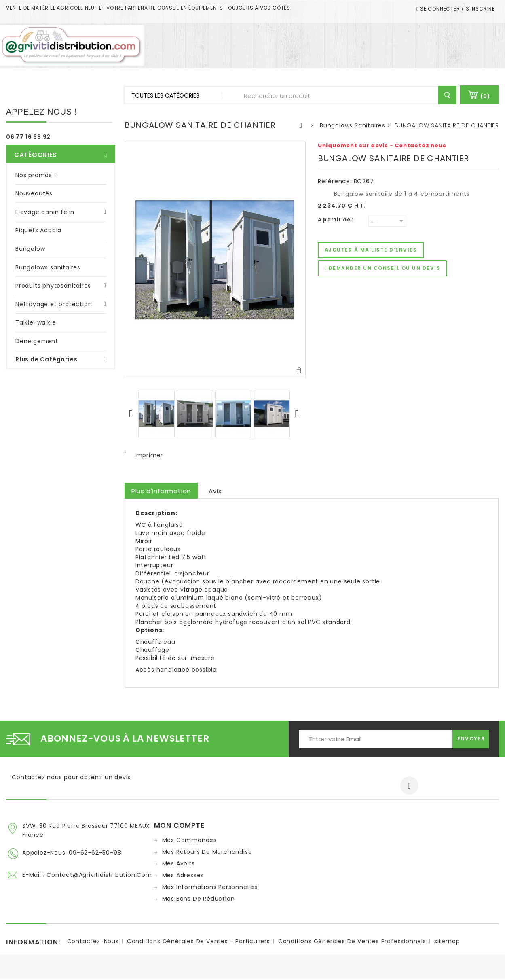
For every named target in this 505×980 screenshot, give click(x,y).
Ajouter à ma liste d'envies (371, 250)
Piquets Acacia (38, 226)
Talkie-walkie (36, 318)
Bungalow (30, 245)
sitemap (447, 942)
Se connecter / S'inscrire (457, 9)
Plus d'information (161, 491)
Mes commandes (189, 840)
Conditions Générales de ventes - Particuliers (199, 942)
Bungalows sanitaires (48, 263)
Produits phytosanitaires (53, 282)
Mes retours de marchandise (207, 852)
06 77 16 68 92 (28, 137)
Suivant (298, 414)
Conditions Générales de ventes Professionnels (352, 942)
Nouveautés (34, 189)
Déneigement (37, 337)
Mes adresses (183, 875)
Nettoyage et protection (54, 300)
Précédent (132, 414)
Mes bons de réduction (199, 899)
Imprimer (149, 455)
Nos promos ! (36, 171)
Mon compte (179, 825)
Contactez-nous (93, 942)
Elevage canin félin (45, 208)
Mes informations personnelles (210, 887)
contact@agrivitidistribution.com (99, 874)
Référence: (335, 181)
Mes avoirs (179, 863)
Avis (215, 491)
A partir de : (336, 220)
